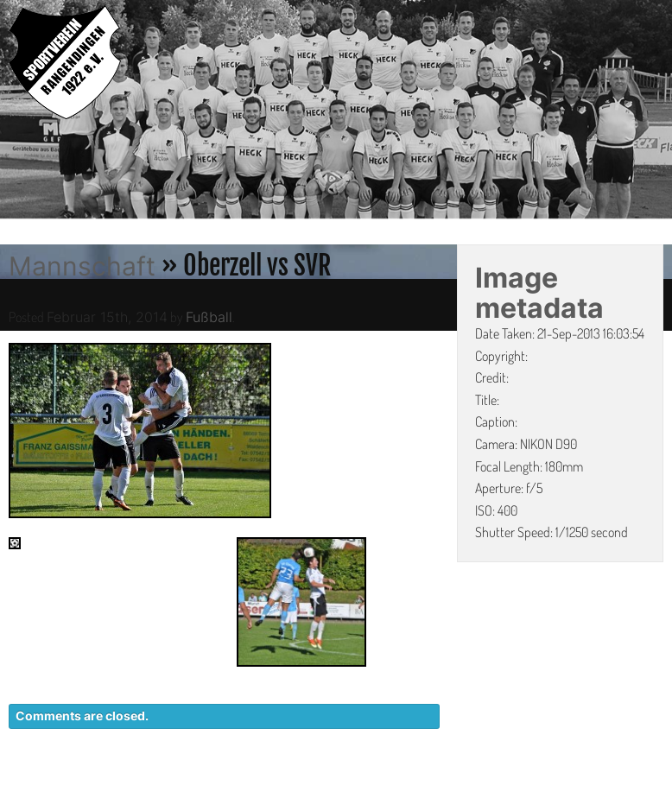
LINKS (644, 789)
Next (659, 111)
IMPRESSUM (564, 789)
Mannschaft (82, 266)
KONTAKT (349, 789)
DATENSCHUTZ (453, 789)
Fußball (209, 317)
